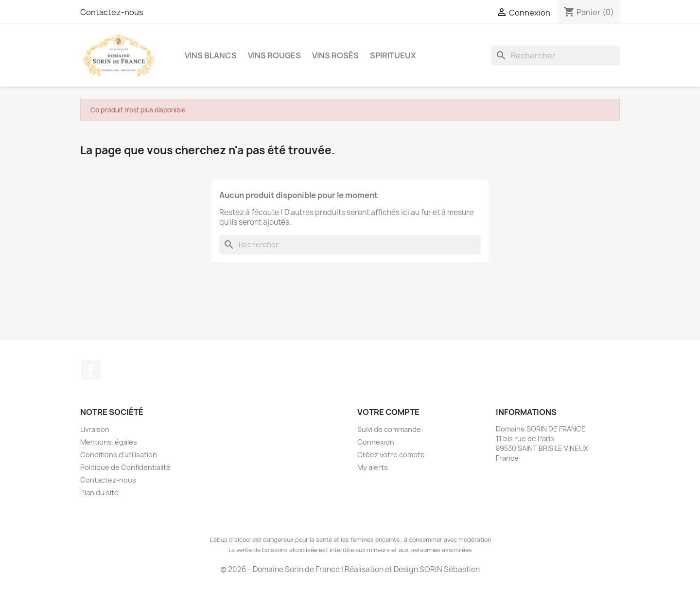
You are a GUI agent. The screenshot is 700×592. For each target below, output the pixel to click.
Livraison (95, 429)
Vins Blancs (211, 55)
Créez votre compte (391, 455)
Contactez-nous (112, 12)
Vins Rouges (274, 55)
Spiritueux (393, 55)
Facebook (91, 370)
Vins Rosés (335, 55)
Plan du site (99, 493)
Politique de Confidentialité (125, 467)
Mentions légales (109, 442)
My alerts (373, 467)
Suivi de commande (389, 429)
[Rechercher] (556, 55)
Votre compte (388, 412)
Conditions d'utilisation (119, 455)
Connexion (376, 442)
